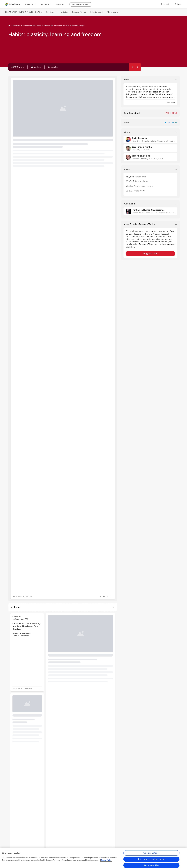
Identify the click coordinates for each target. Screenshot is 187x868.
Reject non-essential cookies (151, 860)
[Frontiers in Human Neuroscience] (150, 211)
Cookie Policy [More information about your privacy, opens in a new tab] (106, 861)
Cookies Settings (151, 854)
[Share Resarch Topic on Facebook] (169, 122)
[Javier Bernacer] (150, 140)
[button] (36, 67)
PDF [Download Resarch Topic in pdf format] (167, 113)
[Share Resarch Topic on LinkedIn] (173, 122)
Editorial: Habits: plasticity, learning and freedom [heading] (48, 90)
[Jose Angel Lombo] (150, 157)
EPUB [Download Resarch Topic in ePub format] (175, 113)
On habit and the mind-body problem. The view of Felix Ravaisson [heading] (26, 626)
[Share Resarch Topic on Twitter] (165, 122)
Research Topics (79, 26)
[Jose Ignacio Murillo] (150, 148)
